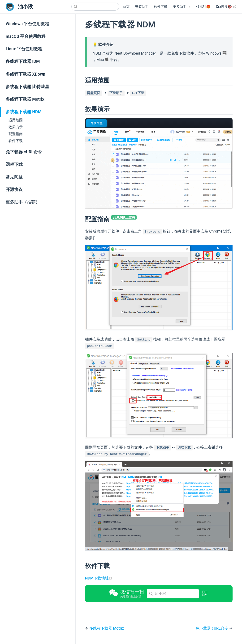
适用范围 (16, 120)
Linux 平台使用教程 (24, 49)
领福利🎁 (203, 7)
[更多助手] (182, 7)
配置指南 (16, 134)
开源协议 (14, 190)
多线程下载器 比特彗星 (27, 87)
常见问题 (14, 177)
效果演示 (16, 127)
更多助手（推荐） (23, 202)
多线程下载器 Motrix (25, 99)
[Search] (95, 7)
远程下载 (14, 164)
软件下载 (161, 7)
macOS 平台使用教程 (26, 36)
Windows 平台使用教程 (27, 24)
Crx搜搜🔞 (226, 7)
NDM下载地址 (99, 578)
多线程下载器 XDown (26, 74)
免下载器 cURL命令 (24, 152)
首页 (126, 7)
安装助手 (142, 7)
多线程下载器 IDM (23, 61)
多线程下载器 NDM (24, 112)
